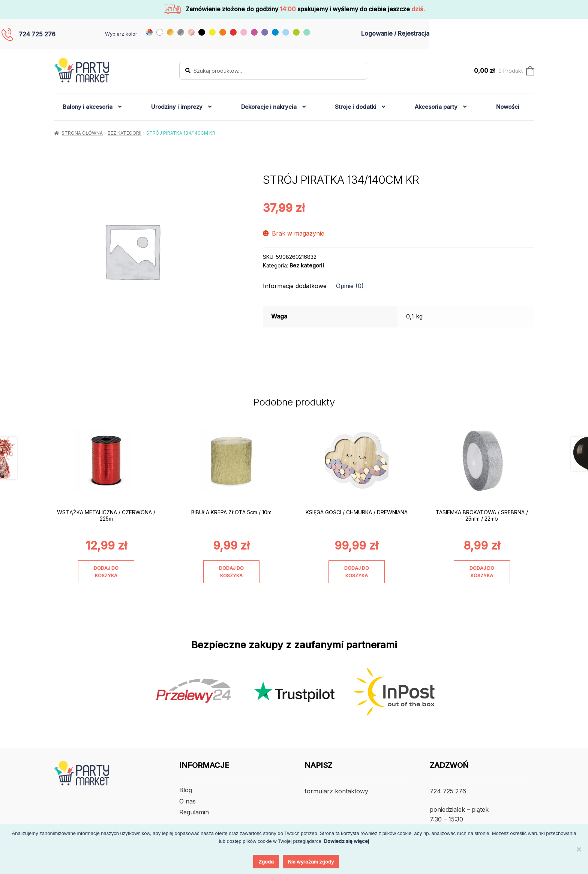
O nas (187, 801)
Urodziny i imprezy (177, 107)
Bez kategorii (124, 133)
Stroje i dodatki (355, 107)
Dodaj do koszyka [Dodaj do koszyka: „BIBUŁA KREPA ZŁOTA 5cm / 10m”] (231, 572)
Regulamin (194, 812)
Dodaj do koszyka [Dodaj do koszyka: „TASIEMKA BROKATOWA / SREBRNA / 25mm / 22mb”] (482, 572)
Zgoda (266, 862)
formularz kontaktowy (336, 791)
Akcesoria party (436, 107)
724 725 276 (37, 34)
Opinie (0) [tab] (350, 286)
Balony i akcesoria (88, 107)
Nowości (508, 107)
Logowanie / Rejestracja (395, 33)
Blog (186, 790)
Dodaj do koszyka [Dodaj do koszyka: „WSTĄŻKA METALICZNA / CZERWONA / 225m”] (106, 572)
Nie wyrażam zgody (311, 862)
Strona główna (82, 133)
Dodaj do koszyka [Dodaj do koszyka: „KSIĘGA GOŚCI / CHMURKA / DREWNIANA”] (357, 572)
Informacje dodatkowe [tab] (295, 286)
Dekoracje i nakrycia (269, 107)
